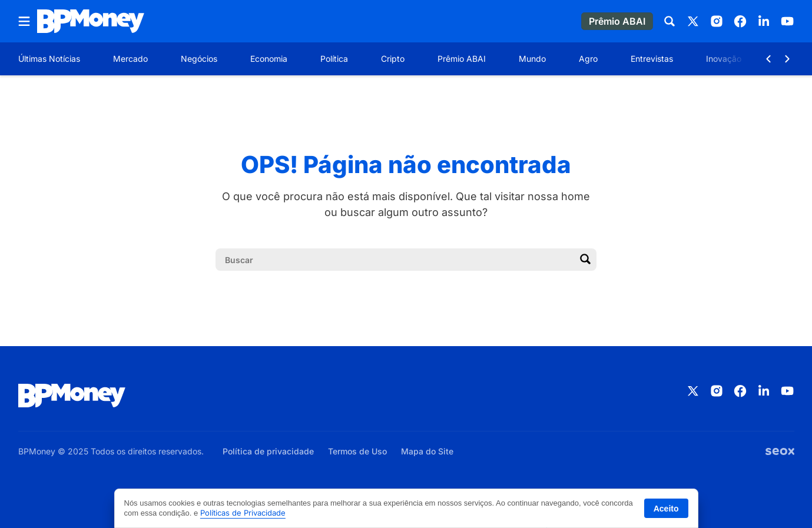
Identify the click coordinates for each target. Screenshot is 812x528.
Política (334, 59)
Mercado (130, 59)
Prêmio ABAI (462, 59)
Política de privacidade (268, 451)
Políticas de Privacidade (243, 513)
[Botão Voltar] (768, 59)
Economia (269, 59)
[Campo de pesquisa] (397, 260)
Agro (588, 59)
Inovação (724, 59)
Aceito (666, 509)
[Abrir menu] (24, 21)
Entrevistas (652, 59)
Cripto (393, 59)
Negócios (199, 59)
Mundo (532, 59)
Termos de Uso (357, 451)
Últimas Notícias (49, 59)
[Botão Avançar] (787, 59)
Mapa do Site (427, 451)
